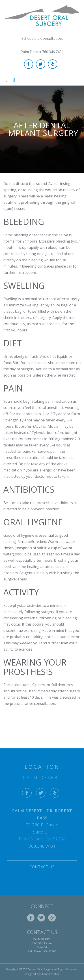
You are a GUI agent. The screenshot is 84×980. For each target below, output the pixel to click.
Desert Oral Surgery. (41, 969)
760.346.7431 (42, 846)
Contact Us (42, 867)
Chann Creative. (50, 974)
